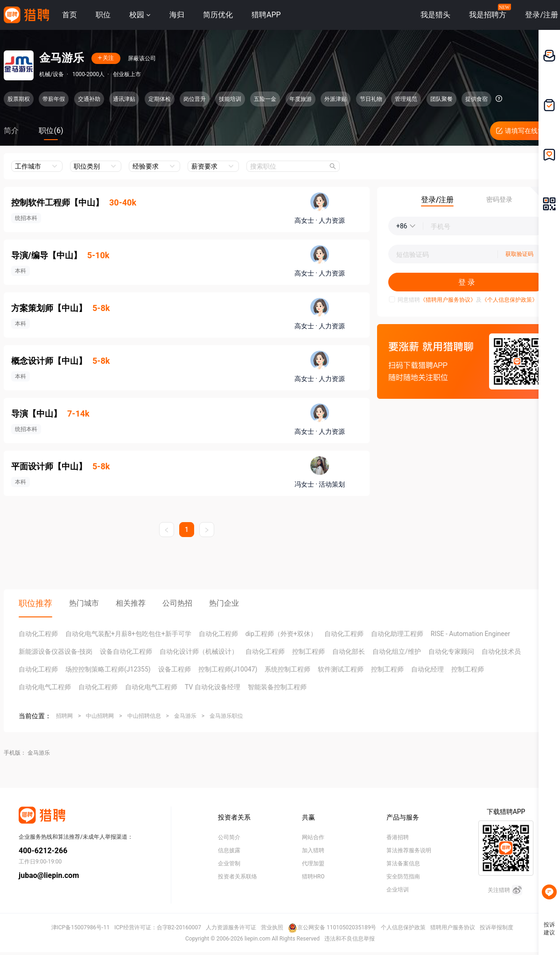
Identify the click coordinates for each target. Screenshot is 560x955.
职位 (103, 15)
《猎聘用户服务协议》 (448, 300)
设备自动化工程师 (126, 651)
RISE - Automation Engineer (470, 634)
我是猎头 (435, 15)
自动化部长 (349, 651)
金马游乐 (185, 716)
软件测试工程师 (341, 669)
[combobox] (293, 166)
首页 (70, 15)
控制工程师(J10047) (228, 669)
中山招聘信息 (144, 716)
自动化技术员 (501, 651)
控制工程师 (308, 651)
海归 (177, 15)
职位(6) (51, 131)
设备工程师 (175, 669)
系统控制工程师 (287, 669)
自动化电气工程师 (45, 687)
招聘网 (64, 716)
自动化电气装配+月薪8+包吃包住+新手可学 (128, 634)
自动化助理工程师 (397, 634)
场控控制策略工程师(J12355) (108, 669)
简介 (11, 131)
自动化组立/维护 (397, 651)
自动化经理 (427, 669)
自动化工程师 (38, 634)
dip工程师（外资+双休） (281, 634)
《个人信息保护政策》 (510, 300)
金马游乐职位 (226, 716)
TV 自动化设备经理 (213, 687)
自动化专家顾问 (451, 651)
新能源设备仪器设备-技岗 (56, 651)
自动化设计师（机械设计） (199, 651)
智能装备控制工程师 (277, 687)
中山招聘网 (100, 716)
